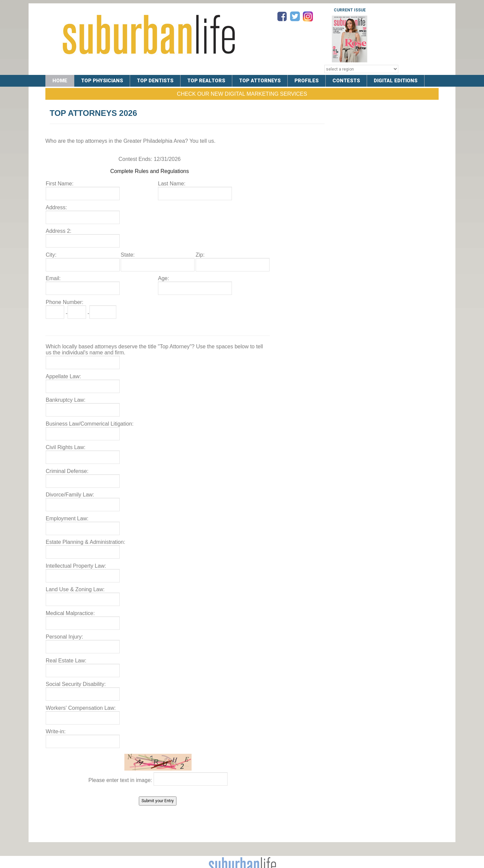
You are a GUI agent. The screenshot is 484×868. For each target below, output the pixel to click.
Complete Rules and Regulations (150, 171)
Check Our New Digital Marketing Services (242, 94)
